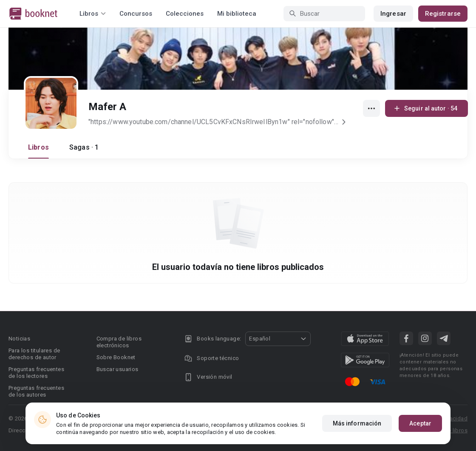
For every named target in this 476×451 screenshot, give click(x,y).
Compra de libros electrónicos (119, 342)
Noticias (19, 339)
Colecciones (185, 14)
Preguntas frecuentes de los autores (36, 391)
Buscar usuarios (118, 369)
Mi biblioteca (237, 14)
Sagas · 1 (84, 147)
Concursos (136, 14)
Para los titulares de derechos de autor (34, 354)
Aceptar (420, 431)
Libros (38, 147)
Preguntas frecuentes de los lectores (36, 373)
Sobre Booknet (116, 357)
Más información (357, 431)
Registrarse (443, 14)
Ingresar (393, 14)
